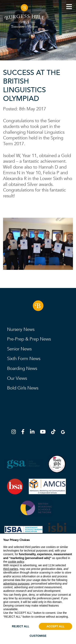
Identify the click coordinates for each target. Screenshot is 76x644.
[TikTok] (55, 432)
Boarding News (22, 369)
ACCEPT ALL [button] (55, 626)
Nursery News (21, 329)
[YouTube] (44, 432)
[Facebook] (24, 432)
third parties (11, 569)
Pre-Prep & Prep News (29, 339)
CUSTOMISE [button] (38, 636)
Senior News (19, 349)
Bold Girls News (23, 388)
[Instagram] (15, 432)
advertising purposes (16, 584)
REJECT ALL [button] (21, 626)
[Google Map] (63, 432)
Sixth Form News (24, 359)
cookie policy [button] (16, 562)
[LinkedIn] (33, 432)
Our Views (17, 378)
